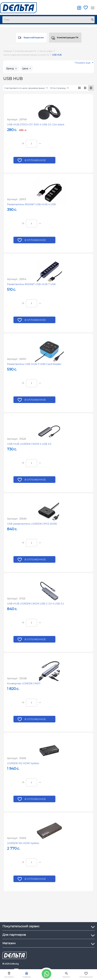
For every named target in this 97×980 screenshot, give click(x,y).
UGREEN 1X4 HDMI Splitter (23, 843)
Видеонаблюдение (31, 38)
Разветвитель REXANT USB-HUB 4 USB (31, 204)
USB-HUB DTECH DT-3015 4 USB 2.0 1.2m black (36, 124)
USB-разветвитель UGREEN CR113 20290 (32, 524)
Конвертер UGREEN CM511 (24, 683)
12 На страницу (59, 88)
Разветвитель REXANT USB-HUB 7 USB (31, 284)
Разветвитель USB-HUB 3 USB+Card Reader (34, 364)
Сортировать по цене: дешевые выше (26, 88)
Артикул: (12, 119)
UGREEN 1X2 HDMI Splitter (23, 763)
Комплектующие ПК (65, 38)
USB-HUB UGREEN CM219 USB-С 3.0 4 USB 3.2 (35, 604)
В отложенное (36, 161)
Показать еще (84, 64)
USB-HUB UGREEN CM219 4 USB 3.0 (29, 444)
